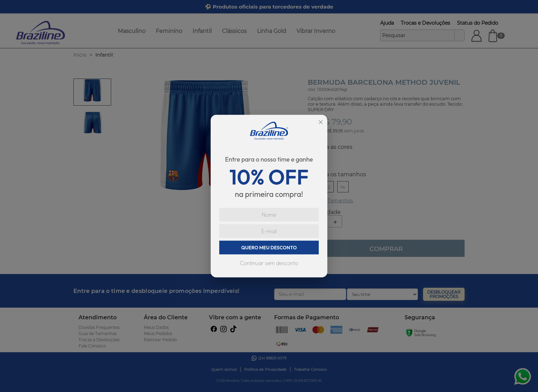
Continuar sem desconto (269, 263)
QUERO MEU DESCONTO (269, 248)
